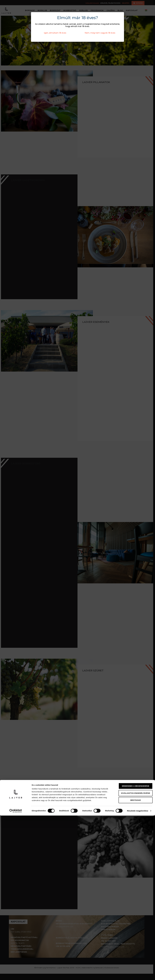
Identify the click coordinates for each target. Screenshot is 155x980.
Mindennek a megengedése (135, 950)
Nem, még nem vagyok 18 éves (100, 33)
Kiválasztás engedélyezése (135, 958)
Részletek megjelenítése (138, 975)
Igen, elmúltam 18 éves (55, 33)
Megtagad (135, 965)
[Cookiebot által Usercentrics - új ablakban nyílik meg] (16, 975)
